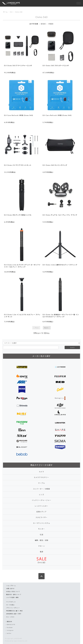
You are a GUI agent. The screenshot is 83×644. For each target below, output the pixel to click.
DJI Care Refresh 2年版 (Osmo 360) (18, 115)
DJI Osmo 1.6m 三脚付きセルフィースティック (60, 265)
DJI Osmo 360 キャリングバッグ (55, 165)
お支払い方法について (13, 591)
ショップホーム (11, 586)
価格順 (43, 24)
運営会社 (9, 622)
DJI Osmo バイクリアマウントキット (18, 165)
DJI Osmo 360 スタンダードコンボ (56, 66)
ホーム (5, 12)
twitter (9, 633)
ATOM (12, 617)
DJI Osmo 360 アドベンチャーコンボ (18, 66)
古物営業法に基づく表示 (14, 614)
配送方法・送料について (14, 594)
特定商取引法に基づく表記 (14, 611)
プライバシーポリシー (13, 608)
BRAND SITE (11, 624)
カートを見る (10, 605)
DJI (11, 12)
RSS (8, 617)
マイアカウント (11, 602)
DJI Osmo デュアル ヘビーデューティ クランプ (60, 215)
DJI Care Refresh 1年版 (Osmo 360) (57, 115)
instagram (10, 630)
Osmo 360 (19, 12)
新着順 (51, 24)
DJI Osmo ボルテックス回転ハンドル (18, 215)
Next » (47, 328)
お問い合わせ (10, 589)
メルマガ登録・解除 (12, 597)
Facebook (10, 627)
